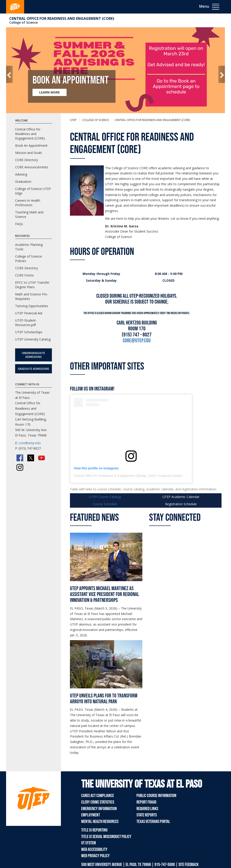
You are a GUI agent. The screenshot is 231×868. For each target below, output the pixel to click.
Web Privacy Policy (95, 856)
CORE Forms (24, 275)
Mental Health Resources (100, 822)
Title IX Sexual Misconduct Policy (106, 837)
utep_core (147, 476)
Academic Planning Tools (29, 247)
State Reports (147, 815)
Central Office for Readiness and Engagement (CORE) (62, 18)
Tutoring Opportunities (32, 306)
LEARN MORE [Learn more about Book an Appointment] (50, 92)
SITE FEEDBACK (188, 865)
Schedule (181, 504)
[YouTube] (42, 458)
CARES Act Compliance (98, 796)
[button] (9, 74)
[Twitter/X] (31, 458)
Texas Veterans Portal (153, 822)
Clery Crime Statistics (98, 802)
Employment (91, 815)
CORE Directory (27, 160)
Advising (21, 174)
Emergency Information (99, 809)
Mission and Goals (29, 153)
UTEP (73, 120)
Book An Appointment (31, 145)
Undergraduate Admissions (33, 355)
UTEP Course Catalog (105, 497)
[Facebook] (20, 458)
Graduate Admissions (33, 369)
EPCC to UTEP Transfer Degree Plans (32, 285)
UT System (89, 843)
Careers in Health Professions (28, 203)
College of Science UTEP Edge (33, 191)
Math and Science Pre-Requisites (32, 296)
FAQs (19, 224)
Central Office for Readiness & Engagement (104, 476)
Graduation (23, 182)
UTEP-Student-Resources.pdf (26, 323)
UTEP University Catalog (33, 339)
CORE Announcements (32, 167)
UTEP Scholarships (29, 332)
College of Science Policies (29, 259)
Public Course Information (156, 796)
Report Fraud (146, 802)
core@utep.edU (137, 341)
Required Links (147, 809)
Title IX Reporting (94, 830)
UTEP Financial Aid (29, 313)
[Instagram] (20, 467)
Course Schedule (105, 504)
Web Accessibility (94, 850)
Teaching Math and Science (29, 214)
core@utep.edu (30, 443)
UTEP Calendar (181, 497)
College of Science (23, 22)
